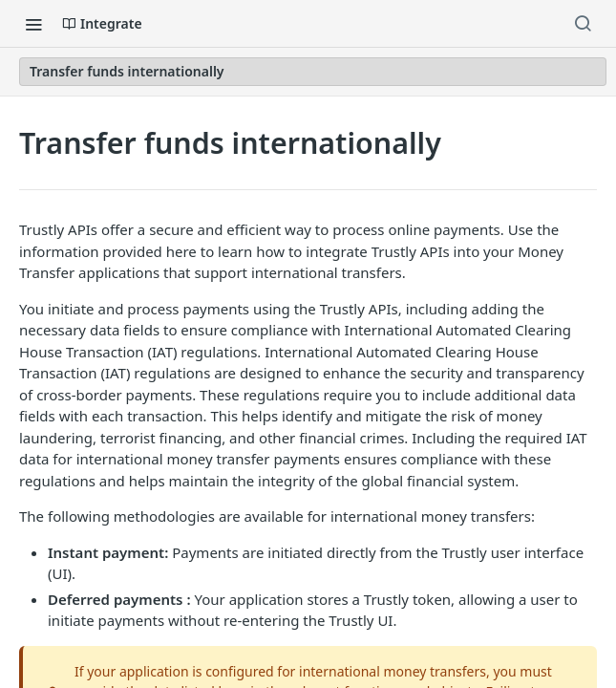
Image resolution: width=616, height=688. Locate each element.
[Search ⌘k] (583, 24)
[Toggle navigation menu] (33, 24)
